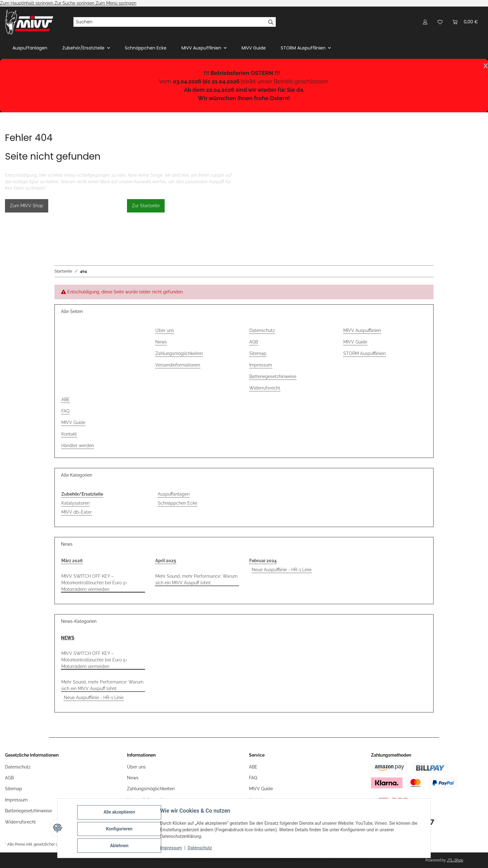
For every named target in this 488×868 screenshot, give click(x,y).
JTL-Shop (455, 860)
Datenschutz (201, 849)
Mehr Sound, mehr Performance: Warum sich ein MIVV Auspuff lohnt (196, 579)
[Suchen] (170, 22)
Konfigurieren (121, 830)
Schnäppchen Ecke (178, 503)
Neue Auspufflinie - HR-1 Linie (282, 570)
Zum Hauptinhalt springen (27, 3)
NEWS (68, 638)
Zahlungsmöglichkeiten (179, 353)
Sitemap (258, 353)
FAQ (65, 411)
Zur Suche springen (75, 3)
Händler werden (78, 446)
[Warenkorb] (465, 22)
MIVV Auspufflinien (362, 330)
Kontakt (69, 434)
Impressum (172, 849)
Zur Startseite (146, 206)
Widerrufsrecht (265, 388)
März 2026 (72, 561)
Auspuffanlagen (174, 494)
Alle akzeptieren (121, 814)
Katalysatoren (75, 503)
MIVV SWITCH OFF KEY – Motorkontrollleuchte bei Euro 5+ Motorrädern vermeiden (94, 583)
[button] (425, 22)
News (161, 342)
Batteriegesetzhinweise (273, 376)
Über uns (165, 330)
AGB (254, 342)
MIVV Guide (254, 48)
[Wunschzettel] (440, 22)
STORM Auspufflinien (364, 353)
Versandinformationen (178, 365)
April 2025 (166, 561)
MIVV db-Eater (77, 512)
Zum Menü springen (116, 3)
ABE (66, 399)
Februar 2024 (263, 561)
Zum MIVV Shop (27, 206)
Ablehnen (121, 846)
